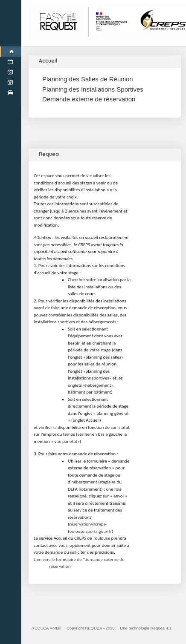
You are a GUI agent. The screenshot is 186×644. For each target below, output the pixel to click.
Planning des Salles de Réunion (88, 79)
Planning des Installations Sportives (93, 89)
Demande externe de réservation (89, 99)
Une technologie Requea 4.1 (146, 628)
